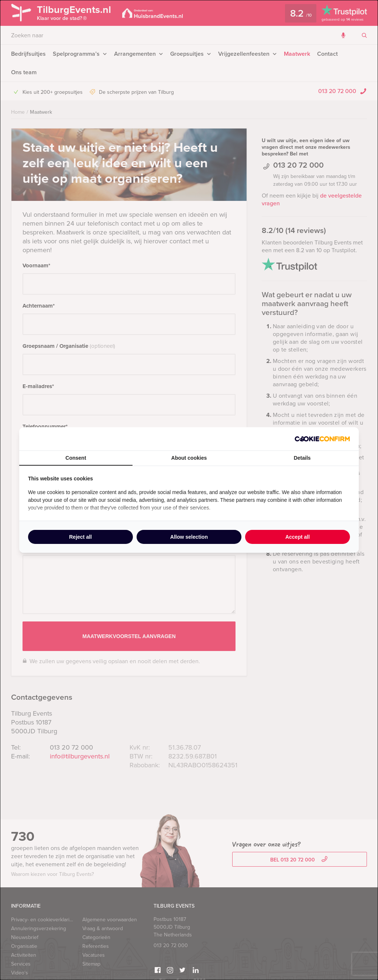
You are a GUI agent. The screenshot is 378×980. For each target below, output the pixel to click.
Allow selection (189, 537)
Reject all (80, 537)
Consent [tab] (76, 458)
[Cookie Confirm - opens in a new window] (322, 439)
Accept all (298, 537)
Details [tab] (302, 458)
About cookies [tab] (189, 458)
